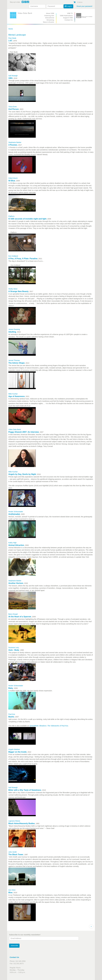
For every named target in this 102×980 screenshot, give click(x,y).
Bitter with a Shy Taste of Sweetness (25, 790)
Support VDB (68, 18)
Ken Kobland (13, 256)
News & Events (49, 22)
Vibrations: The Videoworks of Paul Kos (53, 726)
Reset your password (84, 6)
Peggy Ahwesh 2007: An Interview (24, 432)
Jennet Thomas (14, 360)
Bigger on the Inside (18, 752)
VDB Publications (66, 16)
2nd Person (14, 109)
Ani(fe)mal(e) (14, 514)
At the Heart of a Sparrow (20, 617)
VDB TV (70, 13)
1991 (11, 78)
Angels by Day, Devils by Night (22, 474)
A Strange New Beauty (18, 291)
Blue (10, 893)
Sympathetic (34, 726)
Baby (11, 688)
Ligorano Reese (14, 821)
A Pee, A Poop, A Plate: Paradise (23, 259)
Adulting (12, 332)
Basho (11, 717)
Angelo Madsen (14, 749)
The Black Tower (16, 855)
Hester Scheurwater (16, 512)
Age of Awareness (17, 396)
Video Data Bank (15, 429)
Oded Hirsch (13, 178)
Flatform (11, 216)
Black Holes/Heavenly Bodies (22, 823)
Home (11, 29)
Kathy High (12, 543)
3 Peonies (13, 145)
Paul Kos (12, 714)
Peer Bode (12, 38)
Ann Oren (12, 890)
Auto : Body (14, 650)
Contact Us (69, 20)
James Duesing (14, 329)
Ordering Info (49, 16)
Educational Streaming (50, 19)
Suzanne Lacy (14, 647)
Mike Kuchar (13, 394)
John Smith (13, 852)
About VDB (50, 13)
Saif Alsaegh (13, 76)
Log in (68, 6)
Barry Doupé (13, 614)
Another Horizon (16, 583)
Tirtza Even (13, 107)
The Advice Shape (17, 363)
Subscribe (14, 946)
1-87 (10, 41)
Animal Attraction (16, 545)
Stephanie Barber (15, 142)
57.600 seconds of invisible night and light (27, 219)
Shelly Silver (13, 289)
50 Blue (12, 181)
